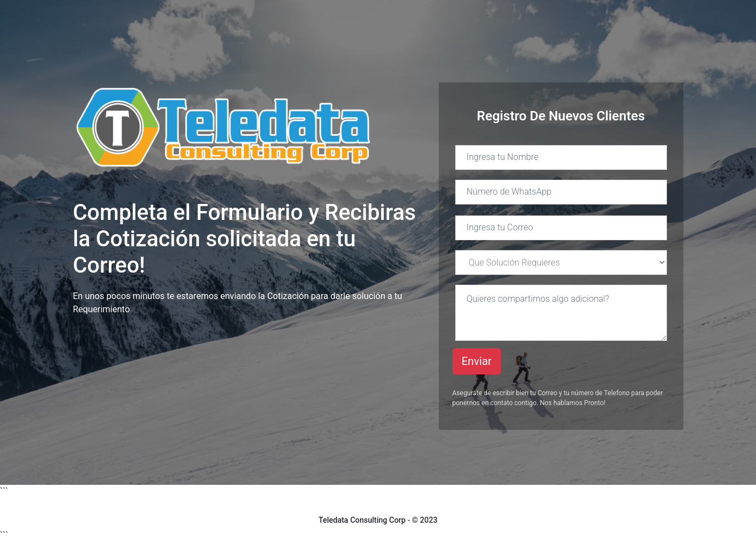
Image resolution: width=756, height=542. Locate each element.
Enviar (477, 361)
